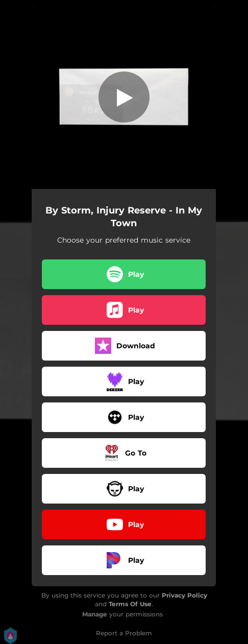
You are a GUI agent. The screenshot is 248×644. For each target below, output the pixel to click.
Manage (95, 614)
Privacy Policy (184, 595)
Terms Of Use (130, 604)
